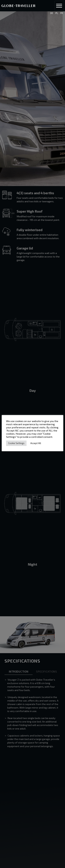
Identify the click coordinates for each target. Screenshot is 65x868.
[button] (59, 6)
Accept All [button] (36, 443)
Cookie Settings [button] (16, 443)
